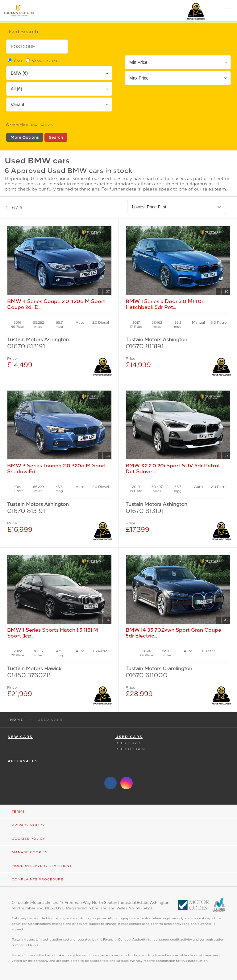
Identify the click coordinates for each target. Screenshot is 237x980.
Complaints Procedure (37, 879)
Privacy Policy (28, 825)
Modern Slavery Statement (42, 866)
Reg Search (42, 125)
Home (17, 720)
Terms (18, 812)
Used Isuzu (128, 743)
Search (56, 137)
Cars (15, 61)
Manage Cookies (30, 852)
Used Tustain (130, 749)
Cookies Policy (29, 839)
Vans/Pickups (41, 61)
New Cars (20, 737)
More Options (25, 137)
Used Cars (129, 737)
